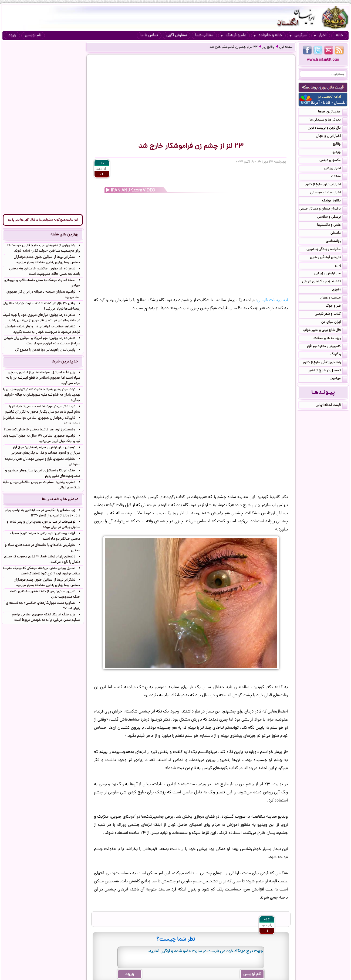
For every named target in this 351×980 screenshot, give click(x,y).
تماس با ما (149, 35)
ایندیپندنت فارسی (273, 300)
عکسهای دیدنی (333, 161)
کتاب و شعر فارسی (331, 314)
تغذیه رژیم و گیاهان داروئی (325, 282)
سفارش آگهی (177, 35)
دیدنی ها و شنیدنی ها (328, 120)
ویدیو (340, 153)
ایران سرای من (334, 323)
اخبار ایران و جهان (332, 136)
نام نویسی (33, 35)
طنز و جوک (336, 306)
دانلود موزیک (335, 201)
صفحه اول (286, 47)
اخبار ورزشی (336, 169)
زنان (341, 266)
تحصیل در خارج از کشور (328, 371)
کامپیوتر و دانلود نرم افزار (327, 347)
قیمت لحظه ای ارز (332, 406)
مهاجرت (338, 379)
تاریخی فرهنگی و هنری (329, 258)
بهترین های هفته (64, 235)
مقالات (339, 177)
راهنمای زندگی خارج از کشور (325, 363)
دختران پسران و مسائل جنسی (323, 209)
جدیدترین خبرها (333, 112)
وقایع (340, 145)
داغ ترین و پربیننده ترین (328, 128)
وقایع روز (268, 47)
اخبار (320, 35)
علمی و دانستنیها (332, 225)
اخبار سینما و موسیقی (329, 193)
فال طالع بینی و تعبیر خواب (325, 331)
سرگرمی (298, 35)
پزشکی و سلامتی (332, 217)
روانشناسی (337, 242)
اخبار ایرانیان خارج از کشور (326, 185)
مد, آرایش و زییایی (331, 274)
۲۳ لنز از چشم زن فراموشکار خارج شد (234, 47)
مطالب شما (204, 35)
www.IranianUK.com (323, 60)
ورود (12, 35)
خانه (340, 35)
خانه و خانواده (268, 35)
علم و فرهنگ (233, 35)
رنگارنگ (339, 355)
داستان (339, 234)
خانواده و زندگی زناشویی (327, 250)
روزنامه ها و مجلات (330, 339)
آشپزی (340, 290)
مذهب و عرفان (334, 298)
